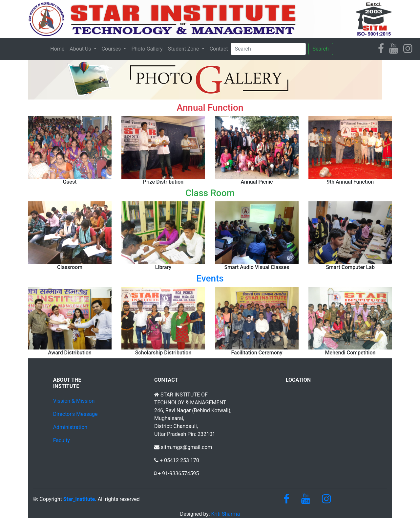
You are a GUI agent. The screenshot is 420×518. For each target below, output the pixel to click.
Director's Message (75, 414)
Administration (70, 427)
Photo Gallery (147, 49)
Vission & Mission (74, 401)
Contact (219, 49)
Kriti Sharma (225, 514)
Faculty (62, 440)
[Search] (268, 49)
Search (321, 49)
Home (57, 49)
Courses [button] (112, 49)
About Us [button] (81, 49)
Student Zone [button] (184, 49)
